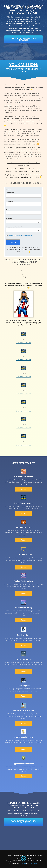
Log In (29, 858)
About (40, 855)
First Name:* (10, 193)
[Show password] (38, 222)
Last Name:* (10, 201)
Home (9, 855)
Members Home (31, 855)
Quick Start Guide (18, 855)
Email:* (8, 210)
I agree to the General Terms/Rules (20, 235)
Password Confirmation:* (14, 227)
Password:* (10, 218)
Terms (29, 863)
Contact (36, 863)
